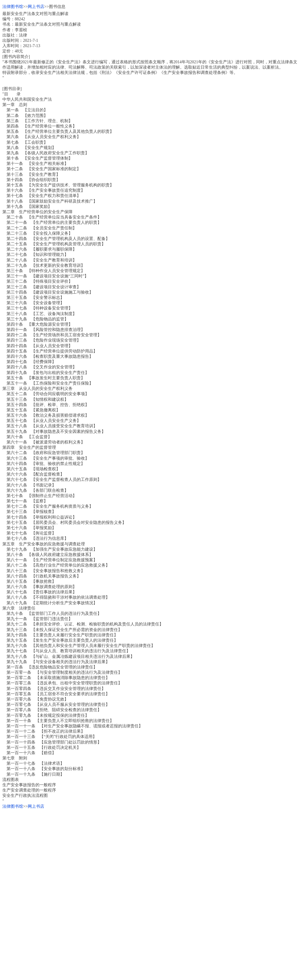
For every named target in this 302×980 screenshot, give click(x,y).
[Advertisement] (151, 850)
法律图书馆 (13, 7)
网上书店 (36, 7)
